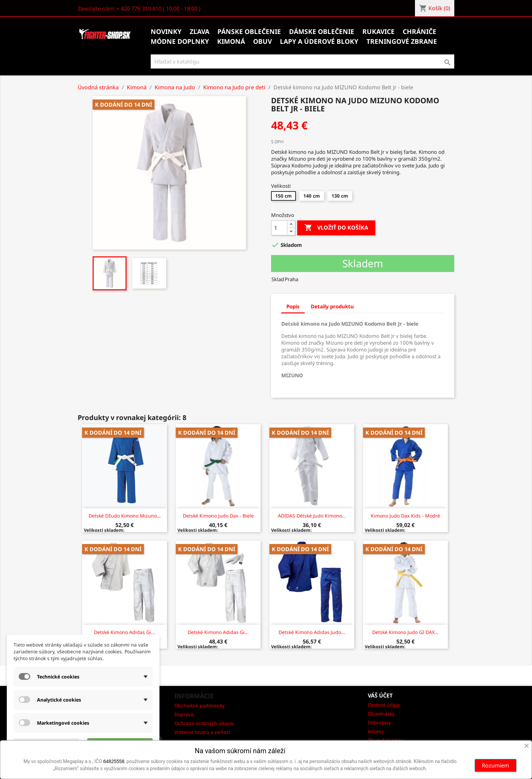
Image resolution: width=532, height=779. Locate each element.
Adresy (376, 731)
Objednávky (381, 714)
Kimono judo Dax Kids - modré (405, 516)
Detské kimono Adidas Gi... (125, 632)
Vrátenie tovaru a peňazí (202, 732)
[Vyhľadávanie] (302, 61)
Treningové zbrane (402, 41)
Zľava (199, 32)
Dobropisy (379, 722)
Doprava (184, 714)
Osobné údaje (384, 705)
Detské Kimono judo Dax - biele (218, 516)
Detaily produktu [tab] (332, 306)
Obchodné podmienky (199, 705)
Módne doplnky (180, 41)
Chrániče (420, 32)
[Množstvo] (279, 228)
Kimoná (231, 41)
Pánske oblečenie (249, 32)
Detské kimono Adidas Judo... (312, 632)
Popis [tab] (293, 306)
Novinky (166, 32)
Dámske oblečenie (322, 32)
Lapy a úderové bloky (319, 41)
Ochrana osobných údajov (204, 723)
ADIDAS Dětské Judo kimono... (312, 516)
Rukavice (378, 32)
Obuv (262, 41)
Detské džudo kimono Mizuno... (125, 516)
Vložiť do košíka (336, 228)
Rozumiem (496, 765)
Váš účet (380, 695)
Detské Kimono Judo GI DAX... (405, 632)
